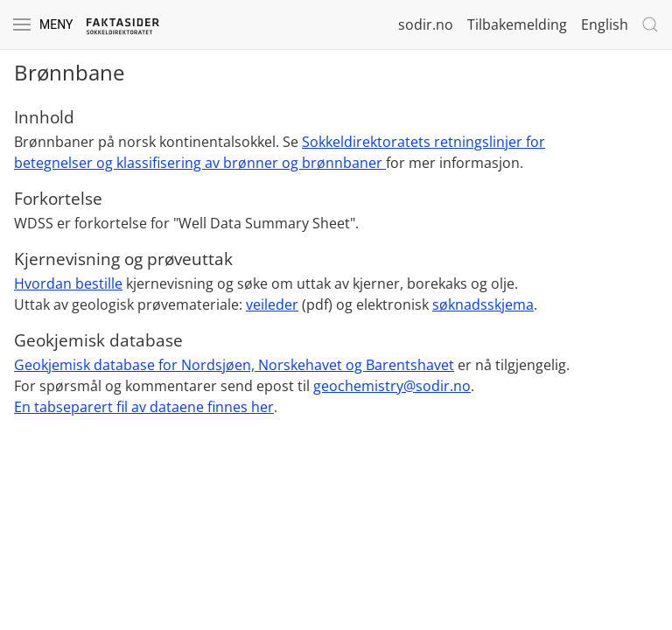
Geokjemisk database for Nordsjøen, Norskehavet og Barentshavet (234, 365)
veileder (272, 304)
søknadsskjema (483, 304)
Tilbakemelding (517, 24)
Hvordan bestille (68, 283)
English (605, 24)
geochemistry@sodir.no (392, 386)
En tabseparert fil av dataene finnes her (144, 407)
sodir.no (426, 24)
